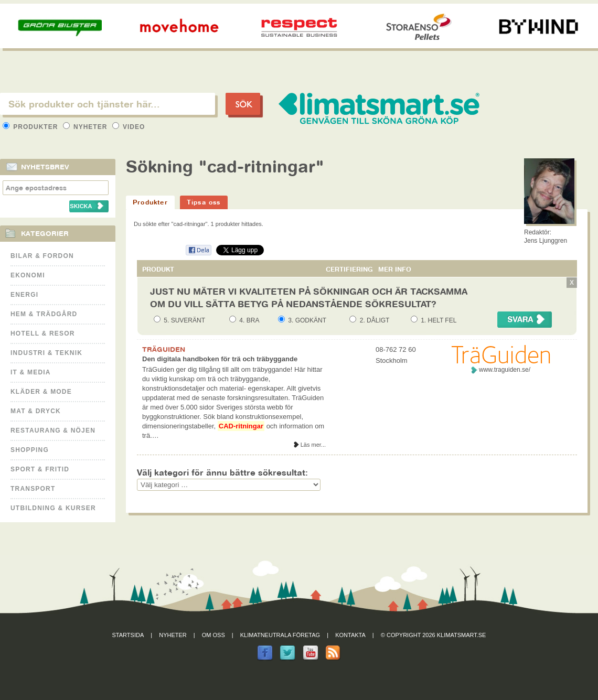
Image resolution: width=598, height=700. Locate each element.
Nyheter (86, 127)
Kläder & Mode (41, 392)
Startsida (128, 635)
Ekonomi (28, 275)
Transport (33, 489)
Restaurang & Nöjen (53, 430)
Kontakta (350, 635)
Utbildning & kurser (53, 508)
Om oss (213, 635)
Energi (24, 295)
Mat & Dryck (36, 411)
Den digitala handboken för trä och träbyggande (220, 359)
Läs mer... (313, 445)
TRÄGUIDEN (164, 349)
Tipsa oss (204, 202)
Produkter (31, 127)
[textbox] (108, 104)
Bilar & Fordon (42, 256)
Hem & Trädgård (44, 314)
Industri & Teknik (46, 353)
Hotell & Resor (43, 333)
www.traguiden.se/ (505, 370)
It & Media (31, 372)
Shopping (30, 450)
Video (129, 127)
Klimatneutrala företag (280, 635)
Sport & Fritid (40, 469)
